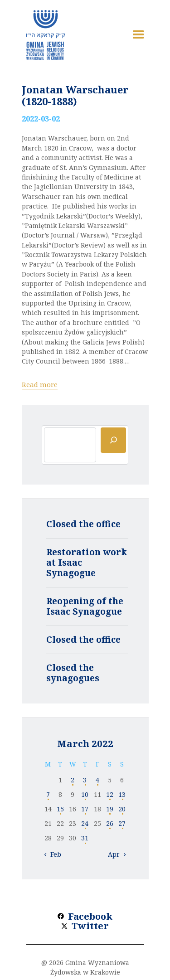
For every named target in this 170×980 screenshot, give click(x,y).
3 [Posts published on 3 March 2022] (85, 780)
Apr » (116, 854)
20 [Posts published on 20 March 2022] (122, 809)
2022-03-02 (41, 119)
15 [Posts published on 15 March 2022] (60, 809)
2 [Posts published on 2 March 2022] (73, 780)
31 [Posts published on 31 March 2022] (85, 838)
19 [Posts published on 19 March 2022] (110, 809)
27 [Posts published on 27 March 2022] (122, 823)
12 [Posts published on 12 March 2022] (110, 794)
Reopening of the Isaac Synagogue (85, 606)
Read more (40, 384)
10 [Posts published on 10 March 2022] (85, 794)
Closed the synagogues (73, 673)
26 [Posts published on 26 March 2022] (110, 823)
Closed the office (83, 524)
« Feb (53, 854)
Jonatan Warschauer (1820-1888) (75, 95)
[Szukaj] (113, 440)
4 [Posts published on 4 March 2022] (97, 780)
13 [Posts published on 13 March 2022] (122, 794)
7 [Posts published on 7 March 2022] (48, 794)
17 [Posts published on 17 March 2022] (85, 809)
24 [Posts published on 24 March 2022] (85, 823)
